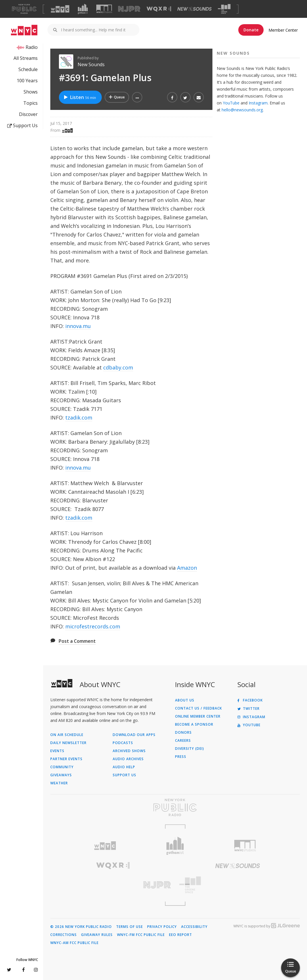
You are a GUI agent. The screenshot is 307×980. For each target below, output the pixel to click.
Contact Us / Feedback (198, 708)
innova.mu (78, 326)
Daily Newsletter (68, 743)
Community (62, 767)
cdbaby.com (118, 367)
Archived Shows (129, 751)
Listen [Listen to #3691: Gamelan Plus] (80, 97)
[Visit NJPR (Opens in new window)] (129, 9)
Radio (32, 47)
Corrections (64, 935)
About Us (185, 700)
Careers (183, 741)
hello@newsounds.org (242, 110)
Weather (59, 783)
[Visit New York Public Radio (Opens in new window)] (175, 807)
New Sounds (91, 64)
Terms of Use (129, 927)
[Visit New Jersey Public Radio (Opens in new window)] (113, 885)
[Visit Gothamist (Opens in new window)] (83, 9)
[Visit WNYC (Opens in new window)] (60, 9)
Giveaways (61, 775)
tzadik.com (79, 417)
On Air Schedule (67, 735)
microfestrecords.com (93, 626)
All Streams (26, 58)
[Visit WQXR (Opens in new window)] (159, 9)
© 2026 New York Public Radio (81, 927)
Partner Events (66, 759)
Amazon (187, 568)
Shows (31, 92)
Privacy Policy (162, 927)
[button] (137, 97)
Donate (251, 30)
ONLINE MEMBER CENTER (198, 716)
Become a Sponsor (194, 724)
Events (57, 751)
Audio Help (124, 767)
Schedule (28, 69)
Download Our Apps (134, 735)
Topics (30, 103)
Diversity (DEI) (190, 749)
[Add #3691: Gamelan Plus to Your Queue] (117, 97)
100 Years (27, 81)
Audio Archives (128, 759)
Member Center (283, 30)
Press (181, 757)
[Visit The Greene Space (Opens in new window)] (224, 9)
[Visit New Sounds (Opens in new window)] (194, 9)
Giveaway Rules (97, 935)
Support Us (22, 125)
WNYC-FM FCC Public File (141, 935)
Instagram (258, 103)
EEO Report (181, 935)
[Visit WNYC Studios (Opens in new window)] (104, 9)
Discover (28, 114)
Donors (183, 733)
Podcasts (123, 743)
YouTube (231, 103)
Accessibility (194, 927)
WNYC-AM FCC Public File (74, 943)
